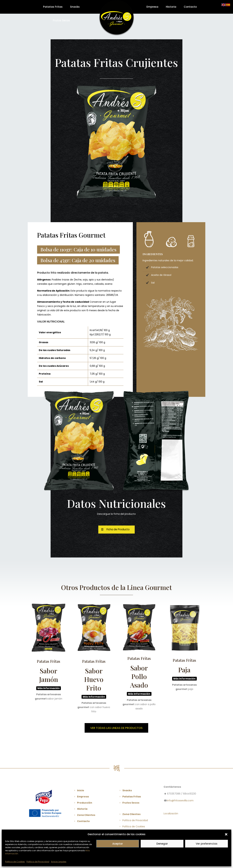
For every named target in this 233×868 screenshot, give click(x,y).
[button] (226, 834)
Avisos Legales (59, 862)
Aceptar (118, 844)
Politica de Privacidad (38, 862)
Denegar (162, 844)
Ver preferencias (207, 844)
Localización (171, 813)
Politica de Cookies (15, 862)
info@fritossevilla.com (180, 800)
